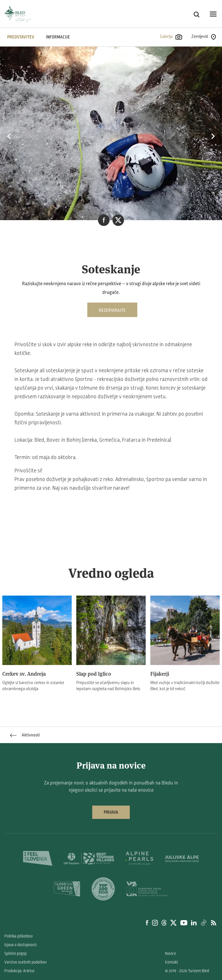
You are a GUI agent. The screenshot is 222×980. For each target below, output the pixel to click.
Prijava (111, 812)
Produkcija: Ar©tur (20, 971)
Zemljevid (204, 37)
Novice (171, 954)
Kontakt (172, 962)
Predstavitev (21, 37)
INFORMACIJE (58, 37)
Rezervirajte (112, 310)
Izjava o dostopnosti (21, 945)
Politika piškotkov (18, 936)
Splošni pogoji (15, 954)
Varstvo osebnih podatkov (25, 962)
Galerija (171, 37)
